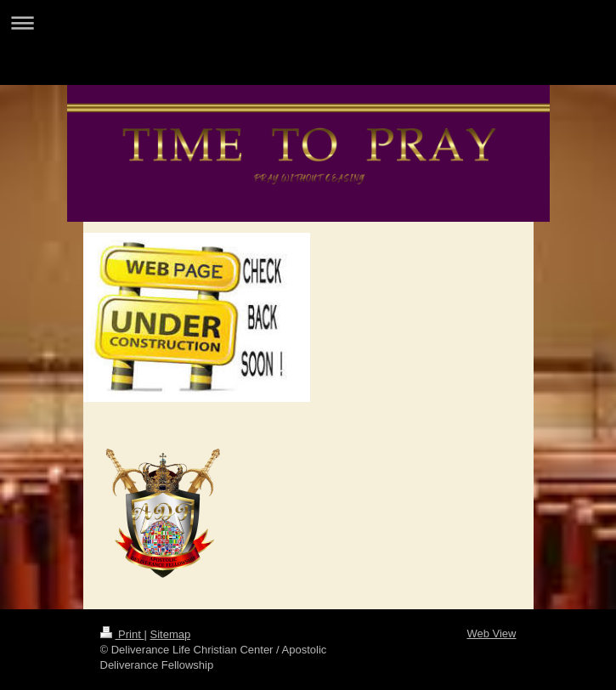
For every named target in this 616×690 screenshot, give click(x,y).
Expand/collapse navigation (308, 23)
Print (122, 634)
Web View (491, 633)
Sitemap (170, 634)
